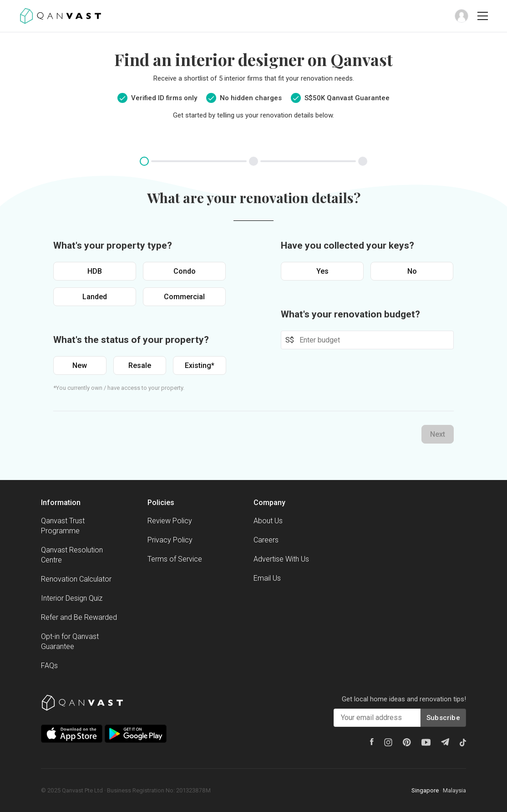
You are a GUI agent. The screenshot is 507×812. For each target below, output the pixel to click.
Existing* (200, 365)
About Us (268, 521)
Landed (95, 297)
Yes (322, 271)
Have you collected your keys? (347, 245)
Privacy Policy (170, 540)
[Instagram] (388, 742)
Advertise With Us (281, 559)
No (412, 271)
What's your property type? (113, 245)
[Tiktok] (463, 742)
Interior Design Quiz (72, 598)
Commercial (184, 297)
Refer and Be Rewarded (79, 617)
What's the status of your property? (131, 340)
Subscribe (443, 718)
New (80, 365)
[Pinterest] (407, 742)
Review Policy (170, 521)
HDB (95, 271)
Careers (266, 540)
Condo (185, 271)
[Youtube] (426, 742)
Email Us (267, 578)
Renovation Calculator (76, 579)
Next (438, 434)
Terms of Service (175, 559)
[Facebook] (372, 742)
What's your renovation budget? (350, 314)
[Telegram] (445, 742)
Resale (140, 365)
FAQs (49, 666)
